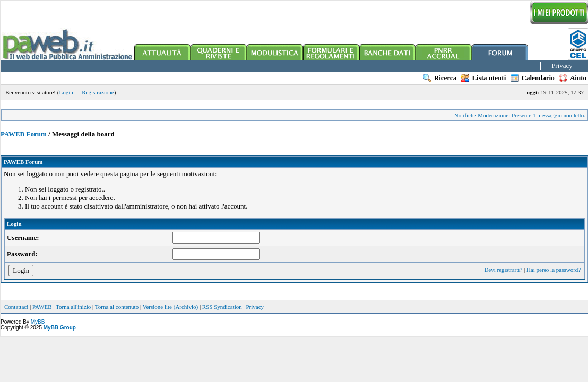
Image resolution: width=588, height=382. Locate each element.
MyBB (38, 322)
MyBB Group (60, 328)
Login (66, 92)
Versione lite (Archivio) (170, 307)
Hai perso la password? (554, 270)
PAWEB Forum (24, 134)
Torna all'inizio (73, 307)
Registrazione (98, 92)
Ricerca (440, 78)
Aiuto (573, 78)
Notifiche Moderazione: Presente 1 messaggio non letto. (520, 115)
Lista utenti (483, 78)
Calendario (533, 78)
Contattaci (16, 307)
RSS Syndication (222, 307)
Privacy (562, 66)
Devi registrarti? (503, 270)
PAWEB (42, 307)
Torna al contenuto (117, 307)
